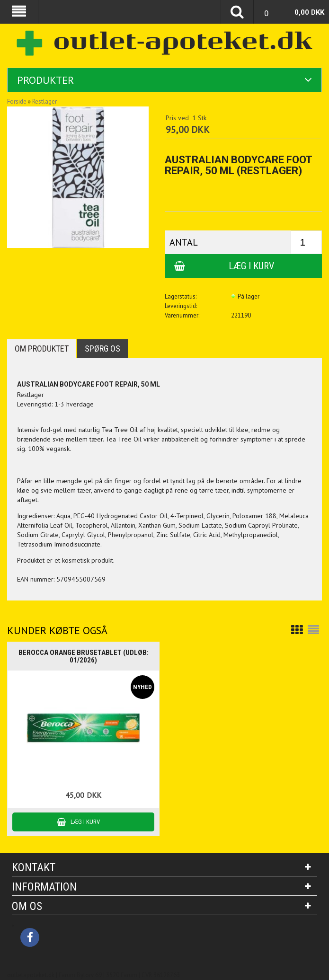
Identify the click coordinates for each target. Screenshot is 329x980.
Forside (17, 102)
